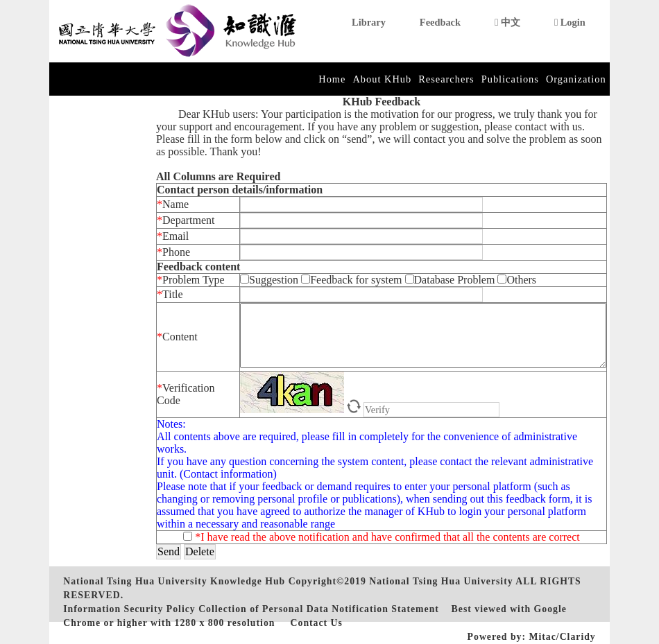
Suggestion (271, 280)
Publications (510, 79)
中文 (507, 22)
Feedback (440, 22)
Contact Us (317, 623)
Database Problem (452, 280)
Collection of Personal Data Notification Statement (319, 609)
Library (369, 22)
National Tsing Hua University (441, 581)
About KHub (382, 79)
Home (332, 79)
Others (517, 280)
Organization (576, 79)
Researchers (446, 79)
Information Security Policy (129, 609)
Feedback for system (351, 280)
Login (570, 22)
